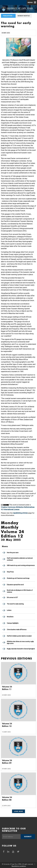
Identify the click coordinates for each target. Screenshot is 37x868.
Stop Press (10, 572)
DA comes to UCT (12, 597)
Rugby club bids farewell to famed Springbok (21, 649)
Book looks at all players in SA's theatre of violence (20, 591)
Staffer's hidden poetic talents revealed (19, 636)
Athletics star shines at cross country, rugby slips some (20, 642)
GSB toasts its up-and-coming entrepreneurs (21, 565)
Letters (9, 610)
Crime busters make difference (17, 630)
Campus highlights (13, 623)
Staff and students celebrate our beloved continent (20, 559)
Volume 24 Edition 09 (7, 762)
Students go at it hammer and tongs (18, 578)
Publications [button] (8, 16)
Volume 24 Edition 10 (7, 725)
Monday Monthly (24, 16)
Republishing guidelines (19, 866)
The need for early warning (15, 604)
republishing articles (20, 513)
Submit (28, 837)
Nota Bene (10, 617)
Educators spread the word (15, 585)
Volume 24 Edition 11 (7, 688)
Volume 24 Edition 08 (7, 799)
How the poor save (13, 553)
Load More (18, 811)
